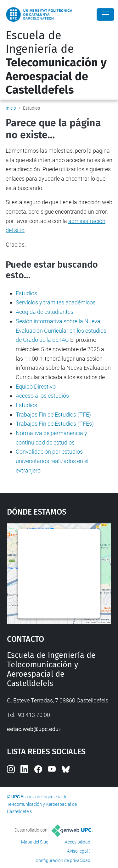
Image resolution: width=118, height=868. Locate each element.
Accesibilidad (78, 842)
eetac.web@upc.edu (33, 729)
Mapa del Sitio (35, 842)
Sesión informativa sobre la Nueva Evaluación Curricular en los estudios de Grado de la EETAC (61, 330)
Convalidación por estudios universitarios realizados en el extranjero (52, 461)
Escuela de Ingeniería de (56, 63)
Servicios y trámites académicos (56, 302)
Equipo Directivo (36, 387)
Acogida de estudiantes (45, 312)
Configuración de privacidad (63, 860)
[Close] (105, 14)
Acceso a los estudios (42, 396)
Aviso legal (77, 851)
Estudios (26, 293)
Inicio (11, 108)
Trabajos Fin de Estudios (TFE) (53, 415)
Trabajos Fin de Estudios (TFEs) (55, 424)
